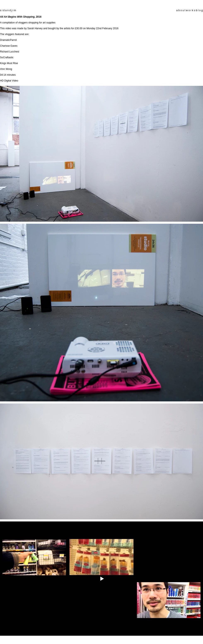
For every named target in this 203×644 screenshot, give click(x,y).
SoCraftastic (7, 57)
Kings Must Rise (9, 63)
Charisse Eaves (9, 46)
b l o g (199, 10)
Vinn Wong (6, 69)
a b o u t (181, 10)
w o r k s (191, 10)
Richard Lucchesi (10, 52)
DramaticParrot (8, 40)
